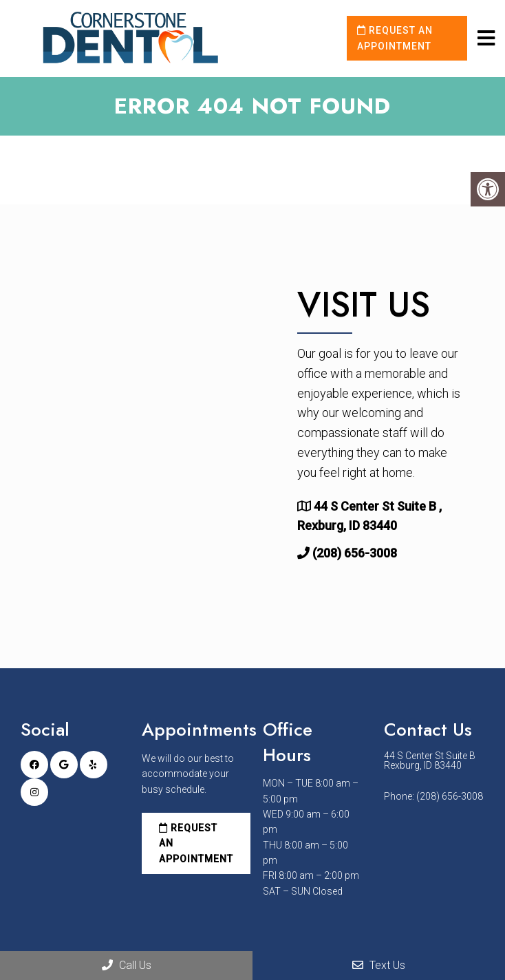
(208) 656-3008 (355, 553)
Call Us (127, 965)
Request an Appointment (395, 38)
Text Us (379, 965)
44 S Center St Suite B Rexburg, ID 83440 (430, 760)
